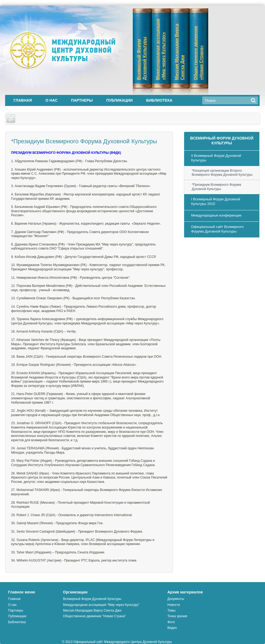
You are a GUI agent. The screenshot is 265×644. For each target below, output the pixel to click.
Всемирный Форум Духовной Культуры (92, 599)
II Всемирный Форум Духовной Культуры (216, 158)
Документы (176, 599)
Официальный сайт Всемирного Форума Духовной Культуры (217, 229)
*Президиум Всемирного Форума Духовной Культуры (216, 187)
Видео (172, 628)
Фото (171, 622)
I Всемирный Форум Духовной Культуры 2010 (216, 201)
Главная (23, 100)
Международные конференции (216, 215)
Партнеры (82, 100)
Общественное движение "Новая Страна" (95, 616)
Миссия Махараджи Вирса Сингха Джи (92, 610)
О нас (52, 100)
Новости (174, 605)
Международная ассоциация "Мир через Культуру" (101, 605)
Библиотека (159, 100)
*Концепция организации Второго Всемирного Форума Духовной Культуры (222, 173)
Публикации (119, 100)
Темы (171, 610)
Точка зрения (177, 616)
